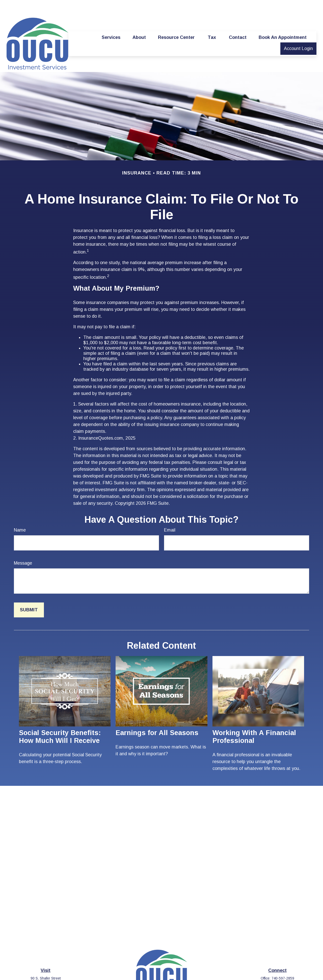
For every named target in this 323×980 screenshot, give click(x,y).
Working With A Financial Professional (254, 722)
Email (170, 515)
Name (20, 515)
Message (23, 548)
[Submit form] (29, 595)
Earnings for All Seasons (157, 718)
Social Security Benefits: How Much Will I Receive (60, 722)
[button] (111, 22)
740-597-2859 (283, 963)
